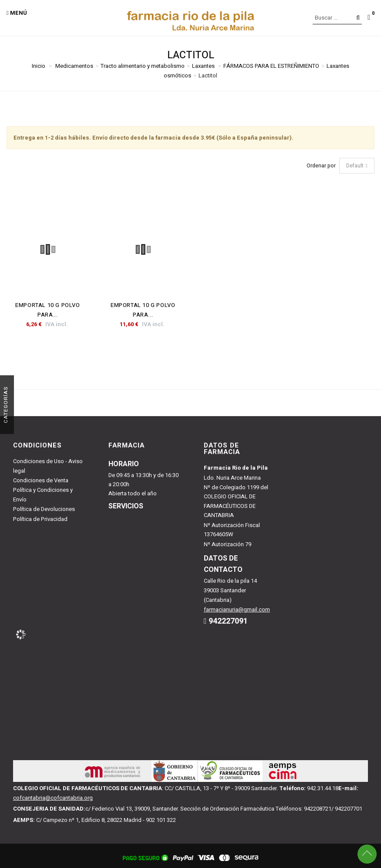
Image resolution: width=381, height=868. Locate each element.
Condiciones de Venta (41, 480)
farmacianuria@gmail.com (237, 609)
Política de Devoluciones (44, 509)
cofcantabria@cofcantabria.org (53, 798)
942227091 (228, 621)
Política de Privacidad (40, 519)
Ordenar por (321, 166)
